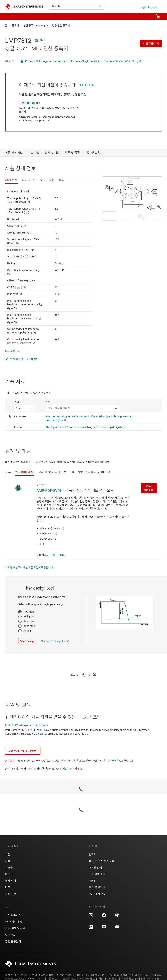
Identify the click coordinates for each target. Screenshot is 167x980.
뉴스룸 (9, 867)
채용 (8, 861)
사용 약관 (111, 761)
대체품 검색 (95, 867)
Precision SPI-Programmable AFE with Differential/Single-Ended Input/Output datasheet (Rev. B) (80, 61)
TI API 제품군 (13, 915)
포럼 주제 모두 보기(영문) (23, 751)
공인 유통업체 (13, 941)
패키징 (93, 881)
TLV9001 (25, 103)
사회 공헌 (10, 894)
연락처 (93, 854)
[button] (9, 16)
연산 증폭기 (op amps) (36, 26)
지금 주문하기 (151, 43)
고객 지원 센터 (97, 874)
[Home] (24, 6)
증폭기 (15, 26)
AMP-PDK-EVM (49, 490)
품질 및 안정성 (97, 887)
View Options (149, 488)
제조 (8, 887)
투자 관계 (10, 881)
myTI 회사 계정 (14, 922)
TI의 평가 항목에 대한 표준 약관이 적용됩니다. (29, 568)
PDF (53, 555)
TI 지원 (64, 769)
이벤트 (9, 874)
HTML (62, 555)
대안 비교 (90, 85)
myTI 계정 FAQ (97, 894)
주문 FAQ (10, 935)
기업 (8, 854)
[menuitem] (148, 16)
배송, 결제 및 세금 (15, 928)
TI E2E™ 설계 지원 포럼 (102, 861)
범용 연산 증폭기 (61, 26)
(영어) (140, 61)
